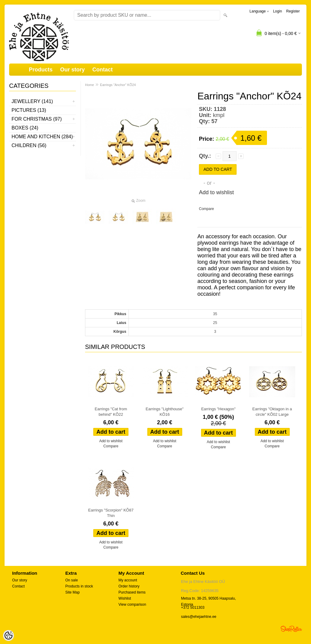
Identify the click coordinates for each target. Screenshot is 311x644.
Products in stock (79, 586)
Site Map (72, 592)
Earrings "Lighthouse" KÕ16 (165, 412)
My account (128, 580)
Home (89, 85)
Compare (206, 209)
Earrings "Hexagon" (218, 409)
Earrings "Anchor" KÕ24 (118, 85)
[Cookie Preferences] (9, 635)
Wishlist (125, 598)
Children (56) (29, 145)
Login (277, 11)
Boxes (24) (25, 128)
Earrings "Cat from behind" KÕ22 (111, 412)
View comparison (132, 604)
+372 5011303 (193, 608)
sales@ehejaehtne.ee (199, 617)
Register (293, 11)
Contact (103, 70)
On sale (72, 580)
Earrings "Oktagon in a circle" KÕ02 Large (272, 412)
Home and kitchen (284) (42, 137)
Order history (129, 586)
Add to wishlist (216, 192)
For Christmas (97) (37, 119)
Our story (72, 70)
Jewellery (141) (32, 101)
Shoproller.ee (291, 629)
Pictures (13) (29, 110)
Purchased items (132, 592)
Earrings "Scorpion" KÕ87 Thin (111, 513)
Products (41, 70)
